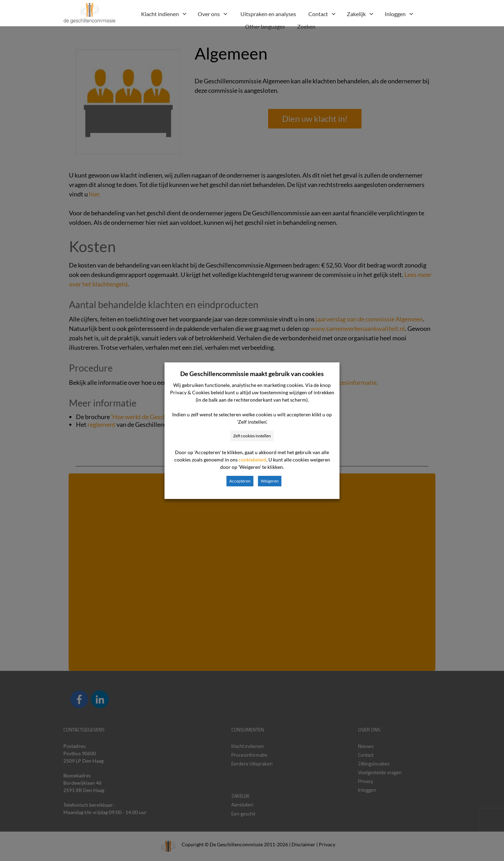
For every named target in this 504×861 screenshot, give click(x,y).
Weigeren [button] (270, 481)
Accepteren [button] (240, 481)
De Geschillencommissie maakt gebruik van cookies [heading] (252, 374)
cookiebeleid (253, 460)
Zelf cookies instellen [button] (252, 436)
